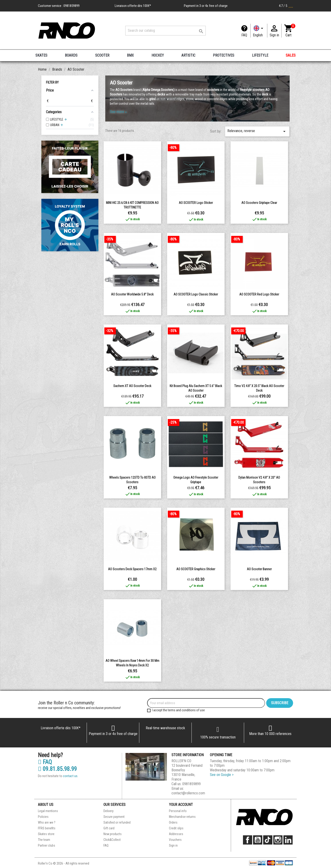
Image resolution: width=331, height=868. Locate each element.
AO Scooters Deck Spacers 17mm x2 (132, 569)
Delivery (108, 811)
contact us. (71, 776)
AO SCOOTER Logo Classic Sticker (196, 294)
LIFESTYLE (260, 55)
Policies (43, 817)
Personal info (178, 811)
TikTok (268, 840)
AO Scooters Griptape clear (259, 203)
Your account (181, 805)
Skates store (46, 834)
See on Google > (222, 775)
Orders (173, 822)
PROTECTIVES (224, 55)
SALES (291, 55)
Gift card (109, 828)
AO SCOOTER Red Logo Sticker (259, 294)
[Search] (165, 31)
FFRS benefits (47, 828)
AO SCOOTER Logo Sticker (196, 203)
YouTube (258, 840)
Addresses (176, 834)
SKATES (41, 55)
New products (113, 834)
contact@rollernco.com (188, 793)
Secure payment (114, 817)
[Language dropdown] (259, 31)
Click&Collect (112, 840)
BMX (130, 55)
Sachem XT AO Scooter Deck (132, 386)
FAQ (244, 35)
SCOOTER (102, 55)
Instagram (278, 840)
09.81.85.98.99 (57, 769)
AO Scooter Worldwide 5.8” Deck (132, 294)
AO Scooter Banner (259, 569)
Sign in (173, 845)
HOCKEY (158, 55)
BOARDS (71, 55)
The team (44, 840)
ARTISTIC (188, 55)
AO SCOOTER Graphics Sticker (196, 569)
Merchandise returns (182, 817)
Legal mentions (48, 811)
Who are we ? (47, 822)
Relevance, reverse (257, 131)
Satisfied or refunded (117, 822)
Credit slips (176, 828)
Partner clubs (47, 845)
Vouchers (175, 840)
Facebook (248, 840)
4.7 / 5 (286, 6)
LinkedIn (288, 840)
